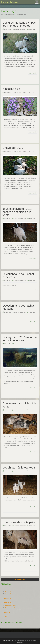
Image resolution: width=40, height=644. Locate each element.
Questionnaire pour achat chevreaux (18, 276)
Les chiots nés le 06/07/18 (19, 468)
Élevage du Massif (8, 640)
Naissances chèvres (11, 606)
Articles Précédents (20, 579)
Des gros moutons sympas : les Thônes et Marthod (20, 24)
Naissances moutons (11, 608)
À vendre (7, 589)
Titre (6, 617)
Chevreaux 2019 (13, 148)
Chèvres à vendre (10, 592)
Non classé (7, 613)
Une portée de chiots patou (19, 522)
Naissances (8, 603)
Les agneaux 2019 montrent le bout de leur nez (20, 339)
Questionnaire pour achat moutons (18, 307)
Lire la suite (33, 73)
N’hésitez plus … (13, 89)
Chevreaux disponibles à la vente (19, 405)
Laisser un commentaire (20, 29)
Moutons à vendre (10, 594)
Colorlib (28, 640)
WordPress (20, 642)
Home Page (32, 29)
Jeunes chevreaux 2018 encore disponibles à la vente (17, 212)
